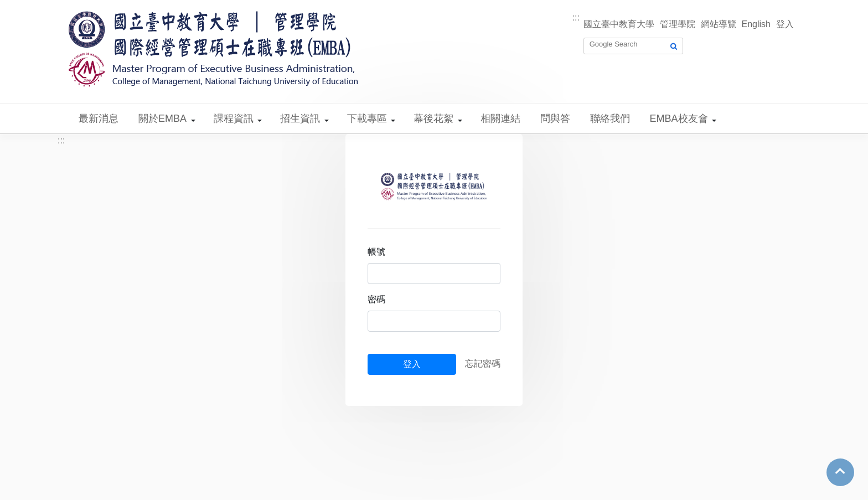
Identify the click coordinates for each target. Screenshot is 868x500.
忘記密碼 (483, 364)
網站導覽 (719, 24)
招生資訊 (300, 118)
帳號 (376, 252)
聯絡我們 (610, 118)
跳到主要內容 (27, 6)
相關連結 (500, 118)
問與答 (555, 118)
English (756, 24)
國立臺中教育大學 (619, 24)
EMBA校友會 (679, 118)
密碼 (376, 299)
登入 (785, 24)
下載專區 (367, 118)
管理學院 (678, 24)
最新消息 (99, 118)
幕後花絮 (433, 118)
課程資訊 (234, 118)
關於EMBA (162, 118)
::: (576, 17)
